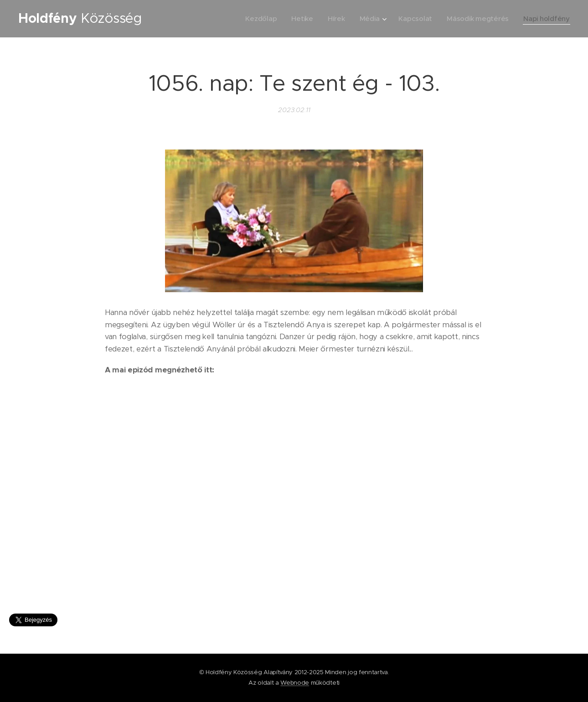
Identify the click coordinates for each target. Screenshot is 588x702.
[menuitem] (257, 19)
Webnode (295, 683)
